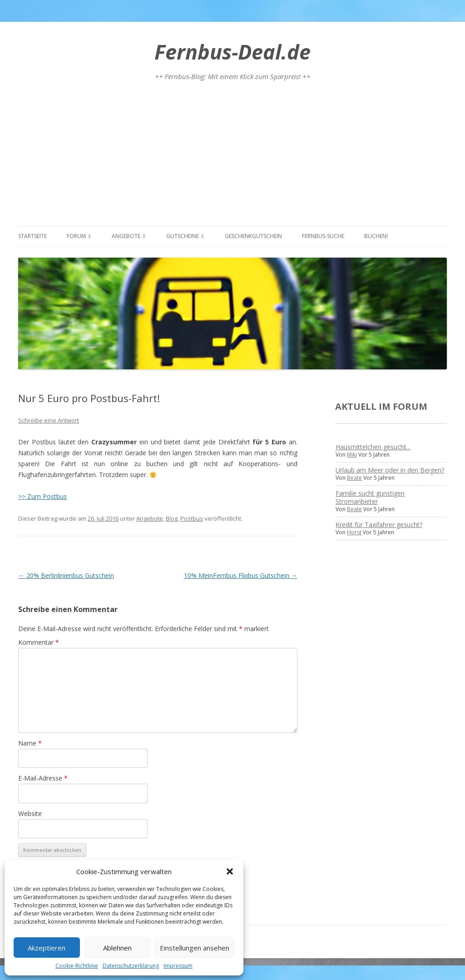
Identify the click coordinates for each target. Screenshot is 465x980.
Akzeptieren (47, 948)
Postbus (192, 518)
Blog (172, 518)
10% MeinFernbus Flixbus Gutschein (241, 575)
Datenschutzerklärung (131, 966)
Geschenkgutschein (253, 236)
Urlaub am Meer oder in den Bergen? (390, 470)
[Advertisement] (232, 158)
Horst (354, 532)
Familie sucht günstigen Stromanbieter (370, 497)
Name (30, 743)
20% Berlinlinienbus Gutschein (66, 575)
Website (30, 813)
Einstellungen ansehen (195, 948)
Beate (354, 478)
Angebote (150, 518)
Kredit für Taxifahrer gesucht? (379, 525)
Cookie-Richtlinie (77, 966)
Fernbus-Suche (323, 236)
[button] (230, 871)
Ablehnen (117, 948)
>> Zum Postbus (42, 496)
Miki (352, 455)
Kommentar (39, 642)
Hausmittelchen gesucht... (373, 447)
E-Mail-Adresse (43, 778)
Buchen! (376, 236)
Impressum (178, 966)
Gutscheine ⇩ (186, 236)
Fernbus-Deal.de (232, 52)
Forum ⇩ (79, 236)
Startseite (32, 236)
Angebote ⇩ (129, 236)
